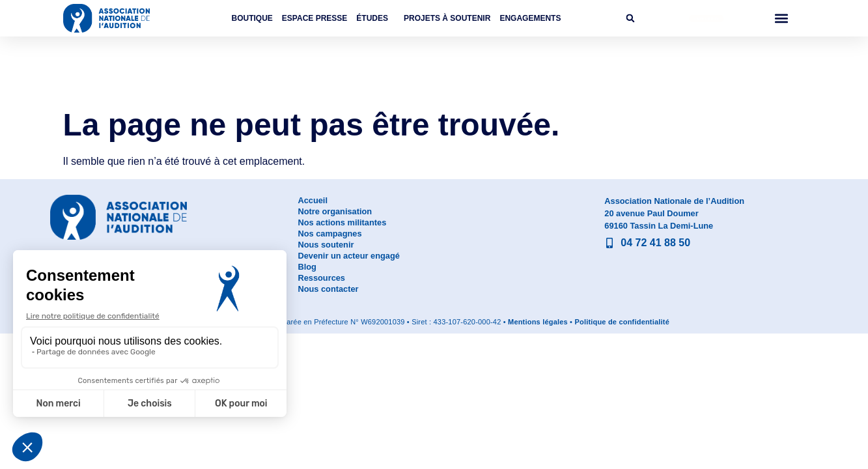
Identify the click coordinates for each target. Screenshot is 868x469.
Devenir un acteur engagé (348, 256)
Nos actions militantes (342, 222)
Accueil (313, 200)
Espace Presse (315, 18)
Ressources (321, 278)
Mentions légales (538, 322)
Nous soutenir (326, 245)
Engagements (530, 18)
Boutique (252, 18)
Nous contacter (328, 289)
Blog (307, 267)
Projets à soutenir (447, 18)
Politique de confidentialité (622, 322)
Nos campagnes (329, 234)
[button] (630, 18)
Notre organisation (335, 211)
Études (375, 18)
